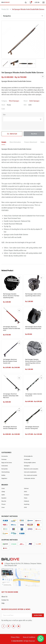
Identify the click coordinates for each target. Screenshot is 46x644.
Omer (3, 507)
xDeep (3, 492)
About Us (4, 597)
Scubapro (27, 495)
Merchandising (5, 472)
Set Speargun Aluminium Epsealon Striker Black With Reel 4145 (11, 396)
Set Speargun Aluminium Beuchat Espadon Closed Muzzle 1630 (10, 361)
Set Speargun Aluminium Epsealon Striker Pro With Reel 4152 (12, 328)
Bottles (3, 475)
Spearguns (27, 466)
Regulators (4, 478)
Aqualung (27, 504)
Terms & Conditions (29, 637)
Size (4, 115)
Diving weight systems (30, 463)
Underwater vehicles (29, 478)
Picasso (3, 504)
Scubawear (27, 459)
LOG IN (37, 2)
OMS (25, 507)
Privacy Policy (15, 637)
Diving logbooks (28, 456)
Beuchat (4, 501)
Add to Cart (13, 134)
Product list (5, 9)
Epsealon (4, 498)
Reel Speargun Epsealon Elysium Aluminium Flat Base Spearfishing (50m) (11, 296)
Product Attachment (31, 142)
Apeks (3, 495)
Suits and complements (30, 472)
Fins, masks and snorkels (31, 475)
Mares (26, 498)
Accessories (5, 456)
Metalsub (26, 501)
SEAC (26, 492)
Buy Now (34, 134)
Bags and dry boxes (7, 463)
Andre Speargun (34, 101)
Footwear (4, 459)
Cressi (3, 488)
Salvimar (26, 488)
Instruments (5, 466)
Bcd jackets (5, 469)
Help (3, 603)
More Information (15, 142)
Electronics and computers (31, 469)
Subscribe (38, 615)
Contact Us (5, 600)
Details (4, 142)
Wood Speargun (14, 101)
